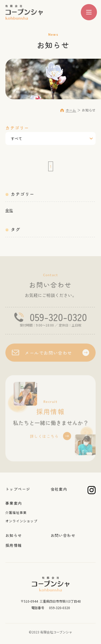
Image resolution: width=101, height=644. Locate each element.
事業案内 (14, 503)
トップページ (18, 489)
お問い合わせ (63, 535)
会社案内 (59, 489)
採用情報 (14, 545)
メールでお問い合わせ (48, 354)
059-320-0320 (58, 318)
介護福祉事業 (16, 512)
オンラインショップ (21, 521)
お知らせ (14, 535)
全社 (9, 210)
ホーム (71, 110)
